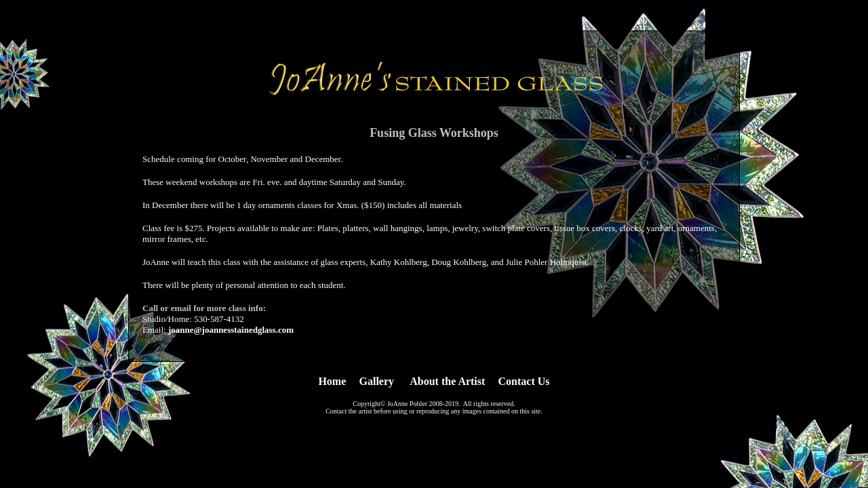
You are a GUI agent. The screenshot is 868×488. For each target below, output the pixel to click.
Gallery (377, 381)
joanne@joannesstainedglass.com (231, 330)
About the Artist (447, 381)
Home (332, 381)
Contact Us (524, 381)
